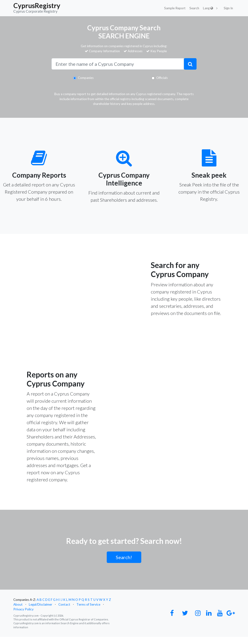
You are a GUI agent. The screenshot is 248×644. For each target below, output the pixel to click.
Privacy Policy (23, 609)
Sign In (228, 8)
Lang (208, 8)
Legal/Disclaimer (40, 604)
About (18, 604)
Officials (162, 78)
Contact (64, 604)
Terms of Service (88, 604)
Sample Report (175, 8)
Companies (86, 78)
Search (194, 8)
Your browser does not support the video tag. (62, 269)
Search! (124, 557)
